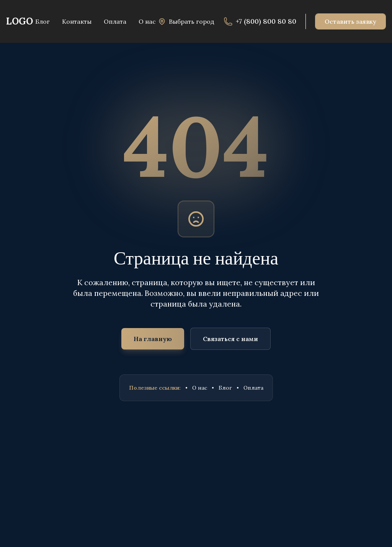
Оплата (253, 388)
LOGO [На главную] (20, 21)
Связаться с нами (230, 339)
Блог (225, 388)
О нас (200, 388)
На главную (153, 339)
